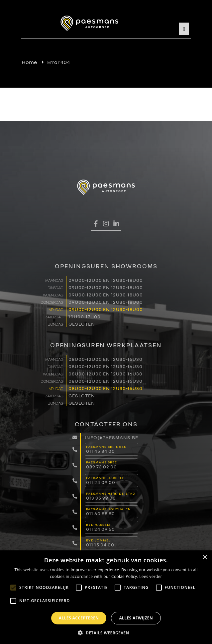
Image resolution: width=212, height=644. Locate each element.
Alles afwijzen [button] (136, 618)
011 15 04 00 (100, 545)
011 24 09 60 (101, 529)
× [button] (205, 558)
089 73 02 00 (102, 467)
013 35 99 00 (101, 498)
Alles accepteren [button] (79, 618)
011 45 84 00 (101, 451)
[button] (106, 633)
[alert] (106, 597)
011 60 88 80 (101, 513)
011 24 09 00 (101, 482)
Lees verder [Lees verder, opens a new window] (151, 576)
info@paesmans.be (111, 437)
